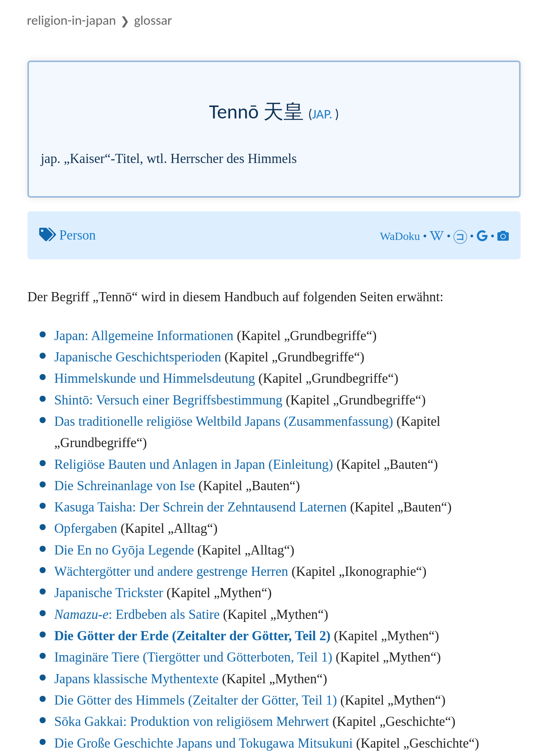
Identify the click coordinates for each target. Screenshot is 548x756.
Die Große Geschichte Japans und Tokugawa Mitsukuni (203, 743)
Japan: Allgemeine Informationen (144, 336)
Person (78, 235)
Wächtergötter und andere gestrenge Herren (171, 571)
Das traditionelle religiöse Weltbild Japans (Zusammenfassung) (224, 421)
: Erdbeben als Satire (137, 615)
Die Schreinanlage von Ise (124, 486)
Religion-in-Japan (71, 20)
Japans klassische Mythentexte (136, 679)
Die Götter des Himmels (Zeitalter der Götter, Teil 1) (195, 700)
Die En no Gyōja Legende (124, 550)
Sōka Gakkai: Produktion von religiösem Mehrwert (191, 722)
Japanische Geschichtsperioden (138, 357)
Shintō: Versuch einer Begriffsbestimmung (168, 400)
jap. (322, 114)
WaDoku (400, 236)
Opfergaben (85, 528)
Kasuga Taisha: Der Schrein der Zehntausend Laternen (200, 507)
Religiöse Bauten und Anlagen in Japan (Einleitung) (194, 464)
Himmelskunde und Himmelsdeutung (155, 378)
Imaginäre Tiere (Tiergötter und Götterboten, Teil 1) (193, 657)
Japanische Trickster (108, 593)
